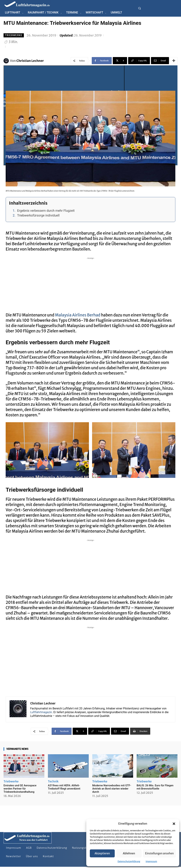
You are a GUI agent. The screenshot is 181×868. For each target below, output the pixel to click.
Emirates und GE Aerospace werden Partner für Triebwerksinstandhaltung (20, 789)
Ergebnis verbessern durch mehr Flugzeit (46, 211)
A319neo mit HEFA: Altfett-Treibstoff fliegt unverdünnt (64, 787)
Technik (53, 781)
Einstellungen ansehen (159, 853)
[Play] (64, 80)
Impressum (151, 861)
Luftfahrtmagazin (41, 712)
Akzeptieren (102, 853)
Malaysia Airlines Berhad (78, 315)
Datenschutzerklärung (129, 861)
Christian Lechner (30, 61)
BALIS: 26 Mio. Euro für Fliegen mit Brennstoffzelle (155, 787)
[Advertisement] (90, 285)
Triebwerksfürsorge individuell (38, 215)
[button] (174, 824)
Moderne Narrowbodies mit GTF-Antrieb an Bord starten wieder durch (112, 789)
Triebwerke (14, 35)
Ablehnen (129, 853)
